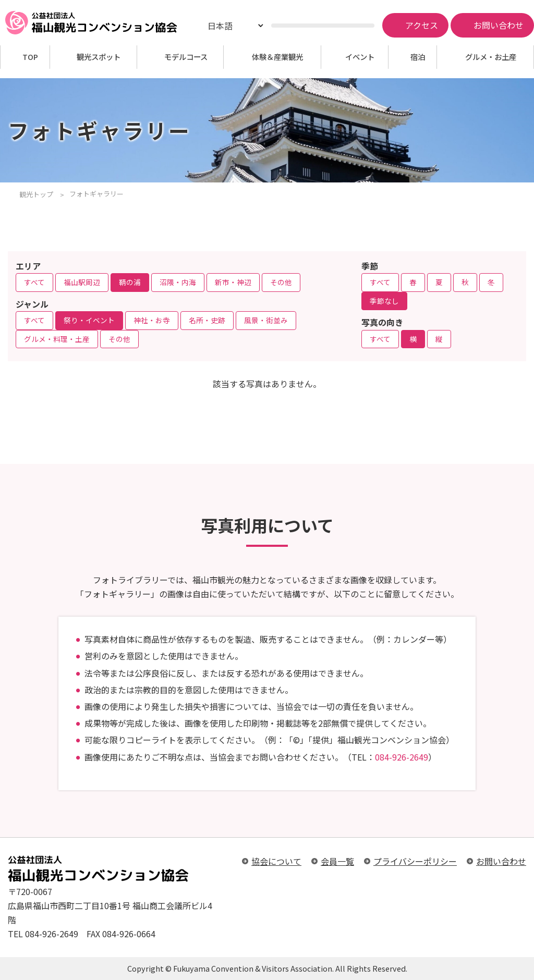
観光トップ (36, 194)
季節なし (384, 301)
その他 (281, 282)
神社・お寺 (152, 320)
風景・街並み (266, 320)
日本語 (220, 26)
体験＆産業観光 (277, 57)
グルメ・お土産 (491, 57)
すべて (34, 282)
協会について (276, 861)
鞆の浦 (130, 282)
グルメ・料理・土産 (57, 339)
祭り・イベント (89, 320)
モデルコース (186, 57)
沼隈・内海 (178, 282)
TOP (30, 57)
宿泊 (418, 57)
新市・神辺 (233, 282)
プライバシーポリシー (415, 861)
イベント (360, 57)
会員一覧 (337, 861)
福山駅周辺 (82, 282)
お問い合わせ (501, 861)
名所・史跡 (207, 320)
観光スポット (99, 57)
